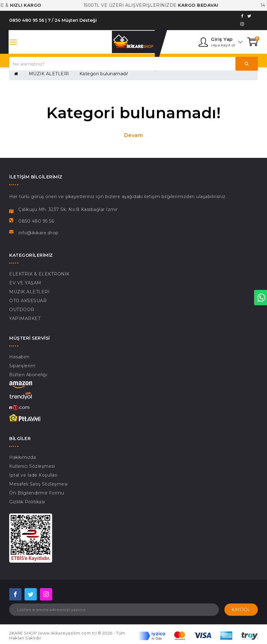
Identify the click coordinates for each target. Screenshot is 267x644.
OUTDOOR (22, 310)
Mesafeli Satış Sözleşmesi (38, 484)
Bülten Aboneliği (28, 375)
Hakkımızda (23, 457)
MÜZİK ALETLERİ (49, 74)
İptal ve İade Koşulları (33, 475)
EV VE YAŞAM (25, 283)
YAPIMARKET (25, 318)
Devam (134, 135)
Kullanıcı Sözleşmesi (32, 466)
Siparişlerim (22, 366)
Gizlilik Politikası (27, 502)
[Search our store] (133, 64)
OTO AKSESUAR (28, 301)
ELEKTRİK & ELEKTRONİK (39, 274)
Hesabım (19, 357)
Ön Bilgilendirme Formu (37, 493)
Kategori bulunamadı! (104, 74)
